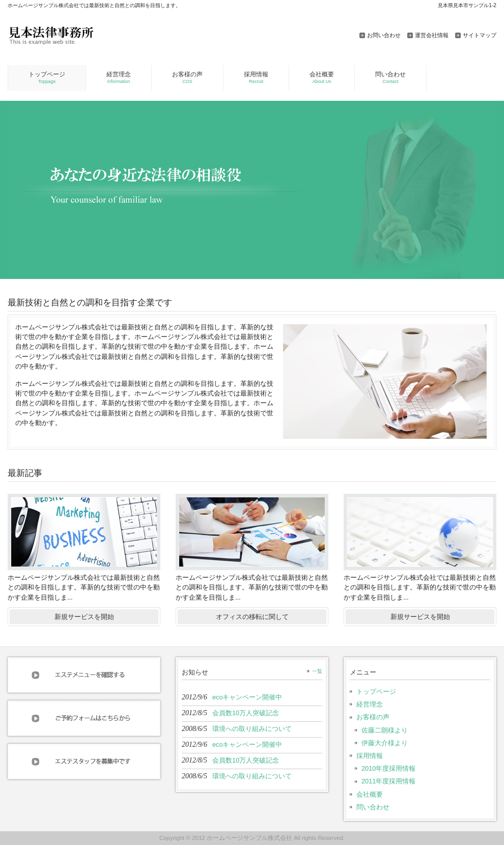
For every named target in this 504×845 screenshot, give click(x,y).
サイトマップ (480, 35)
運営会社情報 (432, 35)
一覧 (317, 671)
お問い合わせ (384, 35)
